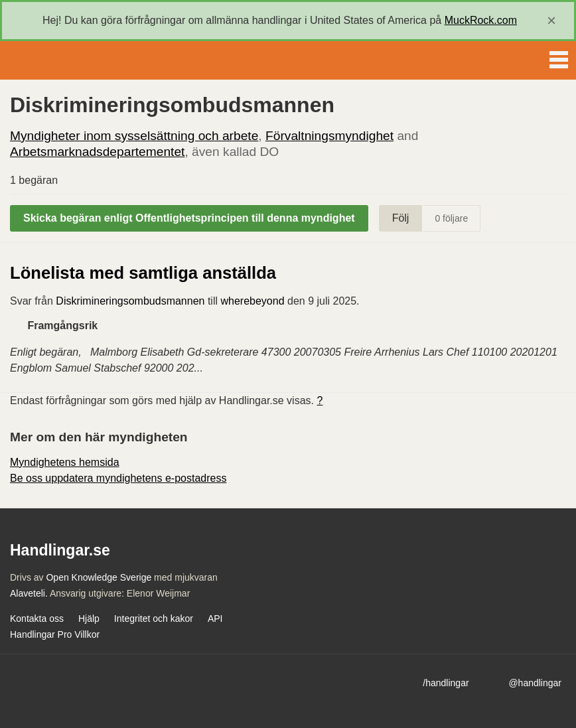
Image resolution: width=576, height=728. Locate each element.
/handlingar (446, 683)
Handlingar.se (56, 60)
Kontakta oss (37, 619)
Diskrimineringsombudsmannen (130, 301)
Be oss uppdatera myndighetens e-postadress (118, 478)
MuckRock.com (481, 20)
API (215, 619)
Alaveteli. (29, 593)
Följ (401, 218)
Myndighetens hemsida (65, 462)
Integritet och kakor (154, 619)
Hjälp (89, 619)
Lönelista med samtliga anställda (143, 273)
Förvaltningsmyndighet (329, 136)
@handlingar (535, 683)
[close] (551, 21)
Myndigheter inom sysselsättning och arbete (134, 136)
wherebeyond (252, 301)
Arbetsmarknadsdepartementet (97, 152)
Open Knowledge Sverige (99, 577)
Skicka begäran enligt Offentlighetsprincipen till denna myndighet (189, 218)
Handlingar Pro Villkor (55, 634)
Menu (559, 57)
